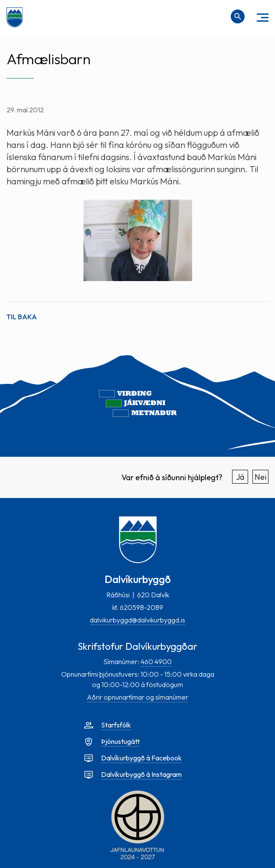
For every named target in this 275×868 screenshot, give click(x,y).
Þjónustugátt (120, 741)
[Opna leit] (238, 16)
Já (240, 477)
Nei (260, 477)
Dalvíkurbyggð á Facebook (141, 758)
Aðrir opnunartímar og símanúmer (137, 697)
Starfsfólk (116, 725)
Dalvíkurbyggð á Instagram (141, 774)
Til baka (22, 317)
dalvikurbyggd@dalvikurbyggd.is (137, 620)
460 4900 (156, 662)
